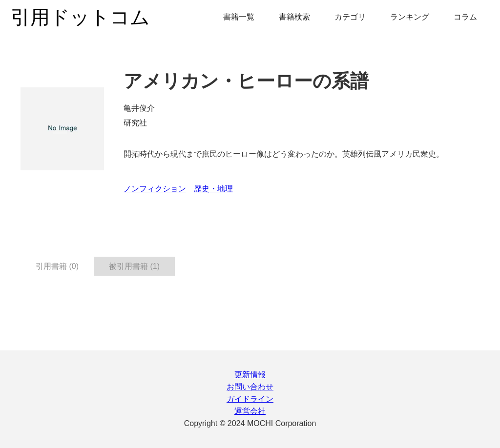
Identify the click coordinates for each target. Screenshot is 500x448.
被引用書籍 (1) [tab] (134, 266)
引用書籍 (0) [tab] (57, 266)
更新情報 (250, 375)
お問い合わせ (250, 387)
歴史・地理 (213, 189)
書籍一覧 (239, 17)
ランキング (410, 17)
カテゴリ (350, 17)
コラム (465, 17)
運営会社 (250, 411)
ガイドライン (250, 399)
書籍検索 (294, 17)
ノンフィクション (155, 189)
